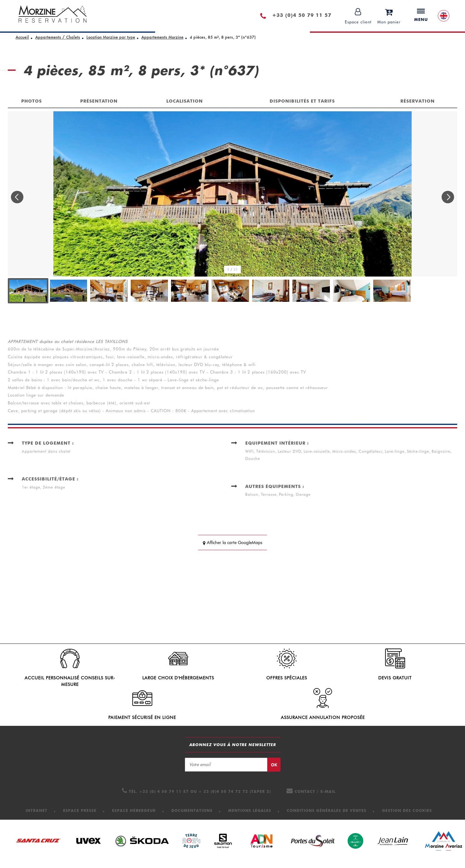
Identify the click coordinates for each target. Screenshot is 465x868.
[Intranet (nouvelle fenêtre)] (37, 816)
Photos (32, 101)
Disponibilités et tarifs (302, 101)
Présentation (99, 101)
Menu (421, 15)
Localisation (185, 101)
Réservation (418, 101)
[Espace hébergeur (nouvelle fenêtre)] (134, 816)
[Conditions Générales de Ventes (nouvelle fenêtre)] (327, 816)
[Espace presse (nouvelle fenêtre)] (80, 816)
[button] (389, 16)
